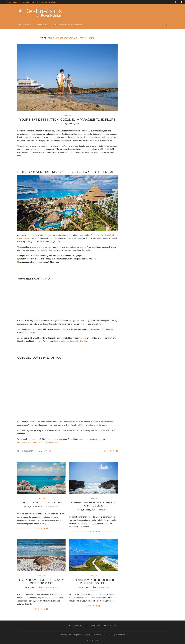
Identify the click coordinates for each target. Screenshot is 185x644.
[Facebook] (176, 2)
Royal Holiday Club (71, 124)
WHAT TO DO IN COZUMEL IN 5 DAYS (41, 503)
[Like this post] (105, 451)
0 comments (45, 451)
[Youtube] (182, 2)
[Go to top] (92, 641)
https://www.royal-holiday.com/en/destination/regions (38, 442)
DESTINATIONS (25, 25)
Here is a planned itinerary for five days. (71, 341)
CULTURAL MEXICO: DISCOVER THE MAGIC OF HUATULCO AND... (34, 2)
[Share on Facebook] (108, 451)
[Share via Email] (117, 451)
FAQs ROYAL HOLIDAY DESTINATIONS (68, 25)
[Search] (166, 25)
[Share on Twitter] (111, 451)
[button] (5, 2)
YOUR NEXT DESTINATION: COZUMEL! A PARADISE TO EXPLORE (68, 120)
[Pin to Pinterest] (114, 451)
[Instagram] (178, 2)
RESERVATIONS (42, 25)
